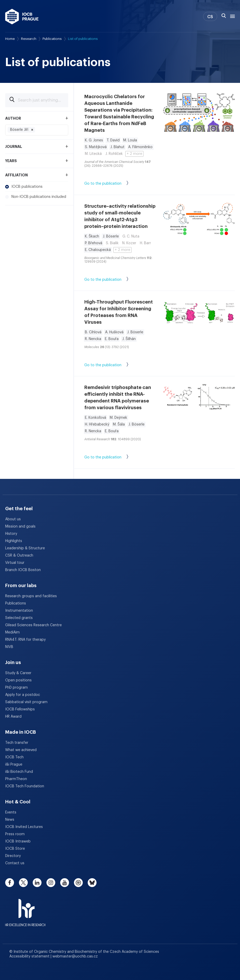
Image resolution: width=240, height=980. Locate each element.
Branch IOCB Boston (23, 570)
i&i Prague (14, 765)
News (10, 820)
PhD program (16, 688)
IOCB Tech (14, 757)
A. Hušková (114, 332)
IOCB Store (15, 849)
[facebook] (10, 883)
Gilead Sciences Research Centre (33, 625)
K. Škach (92, 236)
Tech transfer (17, 743)
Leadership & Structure (25, 548)
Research (29, 39)
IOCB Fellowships (20, 709)
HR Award (13, 717)
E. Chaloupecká (98, 250)
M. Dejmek (118, 418)
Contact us (15, 863)
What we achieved (21, 750)
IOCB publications (24, 187)
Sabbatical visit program (26, 702)
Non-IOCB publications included (36, 197)
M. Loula (130, 140)
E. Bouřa (112, 339)
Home (10, 39)
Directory (13, 856)
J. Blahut (117, 147)
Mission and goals (20, 527)
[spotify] (78, 883)
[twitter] (23, 883)
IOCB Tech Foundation (25, 786)
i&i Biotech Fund (19, 772)
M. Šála (119, 424)
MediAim (12, 632)
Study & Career (18, 673)
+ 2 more (134, 154)
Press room (15, 834)
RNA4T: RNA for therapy (25, 640)
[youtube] (65, 883)
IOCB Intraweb (18, 841)
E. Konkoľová (95, 418)
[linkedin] (37, 883)
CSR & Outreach (19, 556)
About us (13, 519)
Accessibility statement (30, 956)
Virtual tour (15, 563)
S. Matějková (96, 147)
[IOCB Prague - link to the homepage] (22, 17)
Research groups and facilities (31, 596)
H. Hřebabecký (97, 424)
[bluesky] (92, 883)
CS (210, 17)
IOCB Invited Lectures (24, 827)
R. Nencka (93, 339)
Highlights (14, 541)
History (11, 534)
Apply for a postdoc (23, 695)
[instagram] (51, 883)
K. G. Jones (94, 140)
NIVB (9, 647)
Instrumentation (19, 611)
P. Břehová (94, 243)
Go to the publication (112, 184)
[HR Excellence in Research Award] (25, 909)
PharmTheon (16, 779)
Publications (52, 39)
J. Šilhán (129, 339)
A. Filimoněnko (140, 147)
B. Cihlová (93, 332)
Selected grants (19, 618)
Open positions (18, 680)
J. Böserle (111, 236)
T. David (113, 140)
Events (11, 812)
